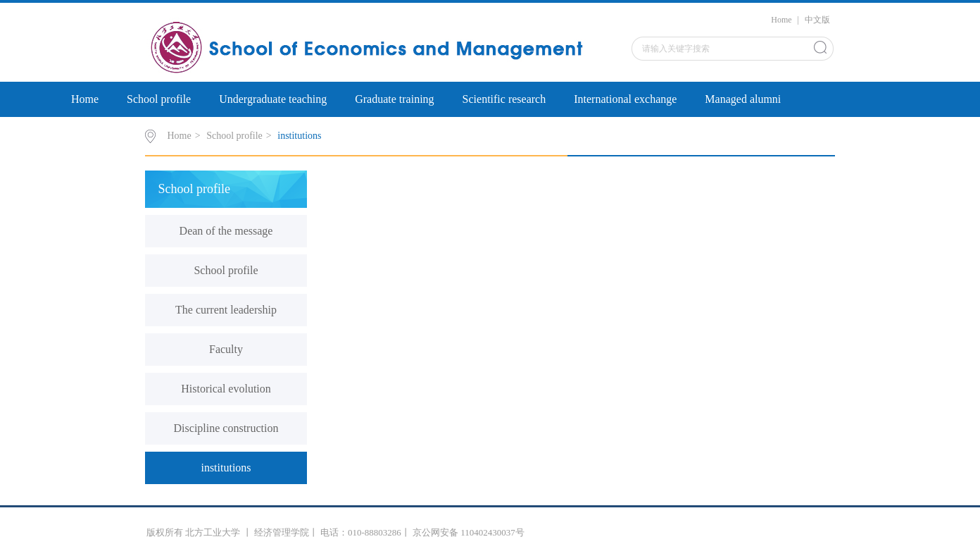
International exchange (625, 99)
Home (781, 20)
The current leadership (226, 310)
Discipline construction (226, 428)
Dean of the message (226, 231)
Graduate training (394, 99)
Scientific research (504, 99)
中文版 (817, 20)
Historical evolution (226, 389)
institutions (299, 136)
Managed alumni (743, 99)
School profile (159, 99)
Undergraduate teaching (273, 99)
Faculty (226, 349)
